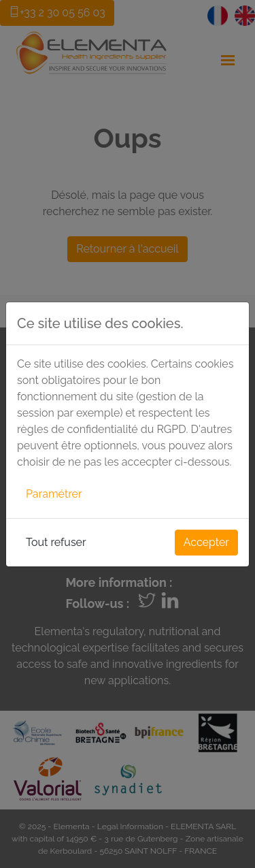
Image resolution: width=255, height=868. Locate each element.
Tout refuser (56, 542)
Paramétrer (54, 494)
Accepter (206, 542)
